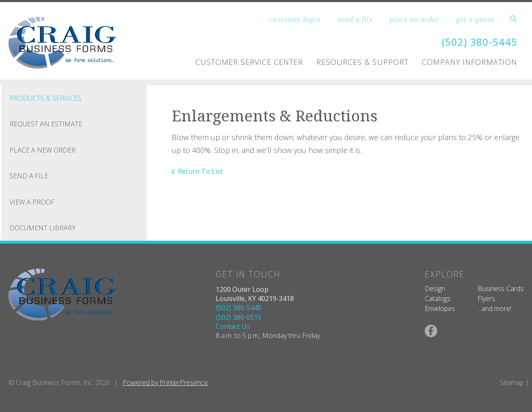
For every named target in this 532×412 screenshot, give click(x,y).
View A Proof (32, 202)
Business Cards (501, 289)
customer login (295, 20)
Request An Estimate (46, 124)
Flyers (486, 299)
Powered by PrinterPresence (165, 382)
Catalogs (438, 299)
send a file (355, 20)
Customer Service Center (249, 62)
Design (435, 289)
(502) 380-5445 (480, 42)
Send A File (29, 176)
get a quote (475, 20)
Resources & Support (362, 62)
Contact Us (233, 326)
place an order (414, 20)
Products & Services (46, 98)
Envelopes (440, 308)
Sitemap (512, 382)
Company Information (469, 62)
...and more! (494, 308)
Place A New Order (43, 150)
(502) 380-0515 (239, 317)
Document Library (43, 228)
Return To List (200, 171)
